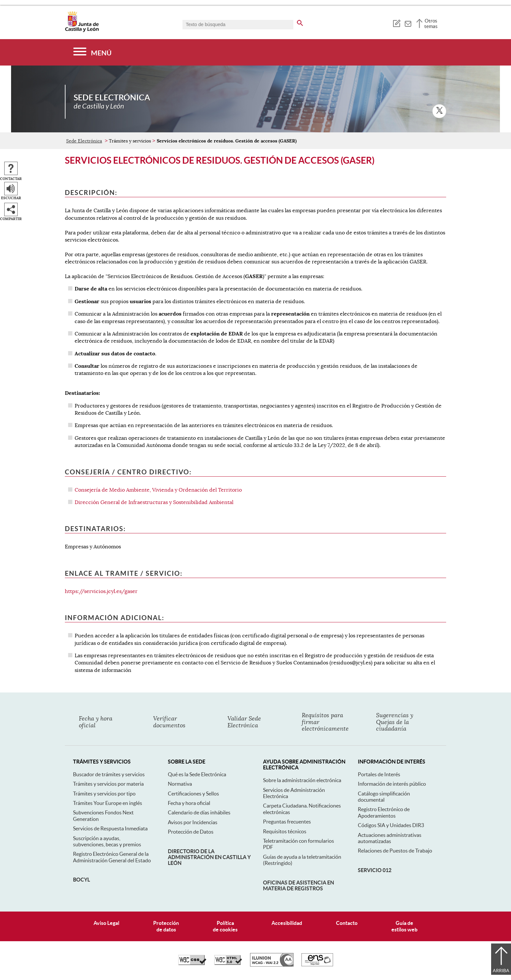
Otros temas (431, 23)
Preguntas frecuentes (287, 822)
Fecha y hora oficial (189, 803)
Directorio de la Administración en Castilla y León (209, 857)
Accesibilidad (287, 923)
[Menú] (92, 52)
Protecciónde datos (166, 926)
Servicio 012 (375, 870)
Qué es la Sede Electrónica (197, 774)
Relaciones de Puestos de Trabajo (395, 851)
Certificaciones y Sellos (193, 794)
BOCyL (81, 880)
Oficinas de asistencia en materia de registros (299, 885)
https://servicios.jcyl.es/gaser (101, 591)
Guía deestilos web (404, 926)
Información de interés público (392, 784)
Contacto (347, 923)
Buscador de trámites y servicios (109, 774)
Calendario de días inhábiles (199, 812)
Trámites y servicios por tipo (104, 794)
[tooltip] (396, 23)
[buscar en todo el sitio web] (300, 22)
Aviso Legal (106, 923)
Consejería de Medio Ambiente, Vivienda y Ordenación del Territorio (158, 490)
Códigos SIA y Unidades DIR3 (391, 825)
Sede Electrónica (84, 141)
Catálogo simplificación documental (384, 797)
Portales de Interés (379, 774)
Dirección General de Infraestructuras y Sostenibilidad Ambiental (154, 502)
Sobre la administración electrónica (302, 780)
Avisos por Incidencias (193, 822)
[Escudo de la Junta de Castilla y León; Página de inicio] (82, 31)
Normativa (180, 784)
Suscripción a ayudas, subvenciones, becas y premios (107, 841)
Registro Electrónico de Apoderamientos (384, 812)
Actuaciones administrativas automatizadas (390, 838)
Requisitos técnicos (285, 831)
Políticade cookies (225, 926)
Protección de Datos (191, 832)
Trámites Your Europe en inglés (108, 803)
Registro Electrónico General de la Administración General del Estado (112, 857)
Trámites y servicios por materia (108, 784)
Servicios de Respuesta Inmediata (110, 828)
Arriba (501, 971)
